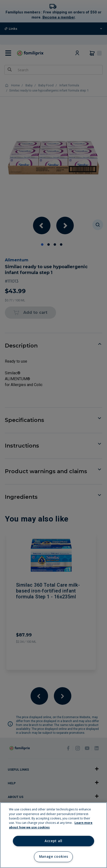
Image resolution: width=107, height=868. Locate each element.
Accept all (53, 841)
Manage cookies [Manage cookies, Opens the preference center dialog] (53, 857)
